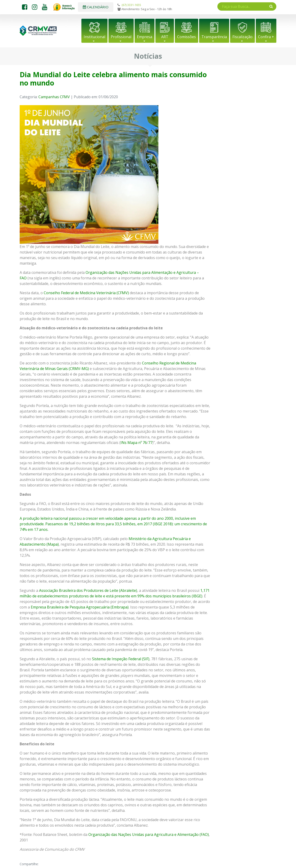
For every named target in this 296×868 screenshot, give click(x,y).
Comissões (187, 37)
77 (150, 443)
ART (165, 37)
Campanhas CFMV (54, 97)
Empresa (145, 37)
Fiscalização (242, 37)
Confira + (266, 37)
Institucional (94, 37)
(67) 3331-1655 (131, 5)
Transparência (214, 37)
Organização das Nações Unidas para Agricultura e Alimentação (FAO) (149, 834)
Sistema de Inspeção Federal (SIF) (121, 659)
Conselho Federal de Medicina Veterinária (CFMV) (86, 293)
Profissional (121, 37)
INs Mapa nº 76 (134, 443)
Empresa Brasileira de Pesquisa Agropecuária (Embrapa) (80, 607)
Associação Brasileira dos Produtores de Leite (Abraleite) (88, 590)
